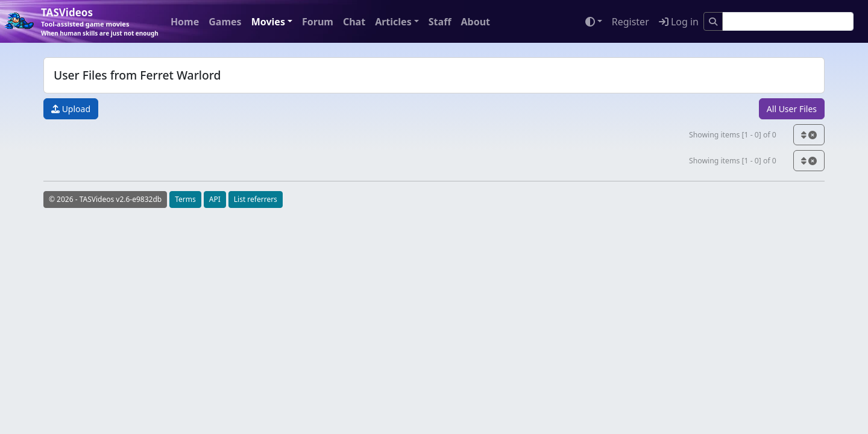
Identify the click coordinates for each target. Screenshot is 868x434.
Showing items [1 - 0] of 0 (733, 135)
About (475, 22)
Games (225, 22)
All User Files (792, 109)
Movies (268, 22)
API (215, 199)
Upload (71, 109)
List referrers (256, 199)
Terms (185, 199)
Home (185, 22)
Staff (440, 22)
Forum (318, 22)
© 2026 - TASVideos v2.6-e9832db (105, 199)
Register (631, 22)
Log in (679, 22)
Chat (354, 22)
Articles (393, 22)
